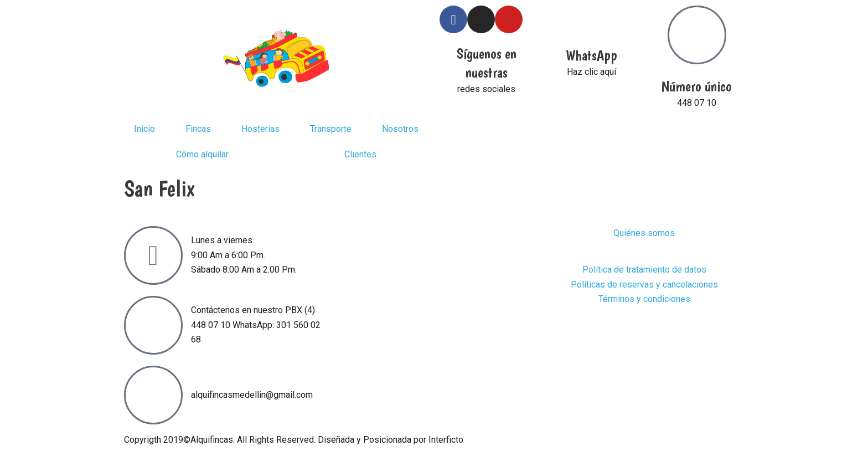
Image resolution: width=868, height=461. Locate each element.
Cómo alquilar (202, 154)
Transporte (331, 129)
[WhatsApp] (592, 19)
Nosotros (400, 129)
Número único (697, 86)
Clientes (360, 154)
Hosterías (260, 129)
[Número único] (697, 35)
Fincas (198, 129)
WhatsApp (591, 55)
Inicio (144, 129)
